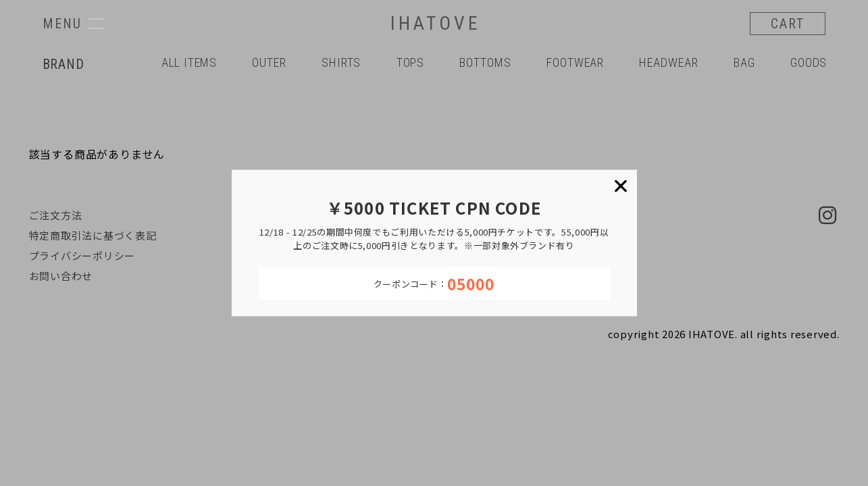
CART (788, 24)
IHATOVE (436, 23)
